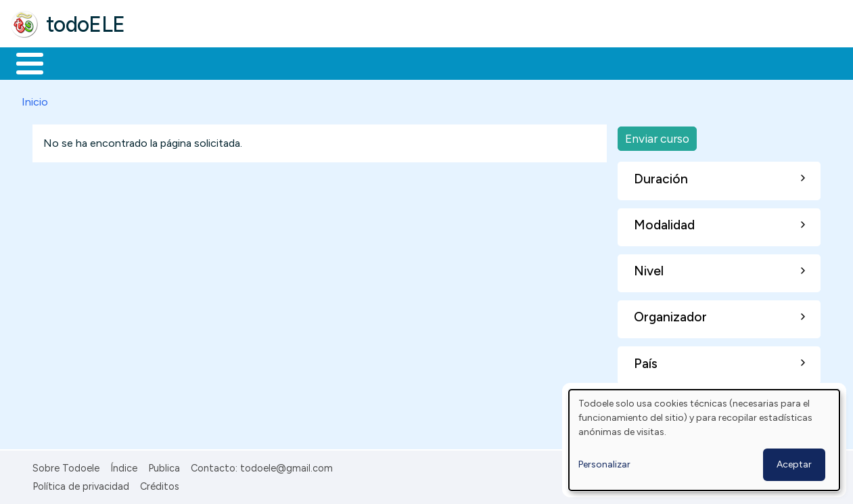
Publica (164, 466)
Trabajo (244, 62)
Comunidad (495, 62)
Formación (163, 62)
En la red (320, 62)
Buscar (556, 62)
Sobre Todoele (66, 466)
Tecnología (405, 62)
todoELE (86, 24)
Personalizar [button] (604, 464)
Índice (124, 466)
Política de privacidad (81, 484)
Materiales (76, 62)
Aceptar (794, 464)
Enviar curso (657, 136)
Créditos (160, 484)
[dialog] (704, 440)
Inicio (23, 62)
